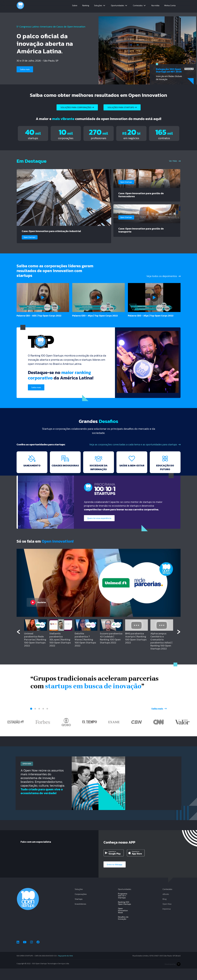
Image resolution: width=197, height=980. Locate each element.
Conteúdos (138, 6)
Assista (38, 613)
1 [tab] (31, 720)
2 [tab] (35, 720)
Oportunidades (118, 6)
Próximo (189, 69)
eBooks (166, 906)
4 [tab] (43, 720)
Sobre (75, 6)
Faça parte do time (66, 967)
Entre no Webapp (115, 876)
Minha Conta (170, 6)
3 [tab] (39, 720)
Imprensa (167, 920)
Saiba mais (25, 69)
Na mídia (155, 6)
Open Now (167, 915)
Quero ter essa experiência (100, 529)
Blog (165, 910)
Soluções (98, 6)
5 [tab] (47, 720)
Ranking (86, 6)
